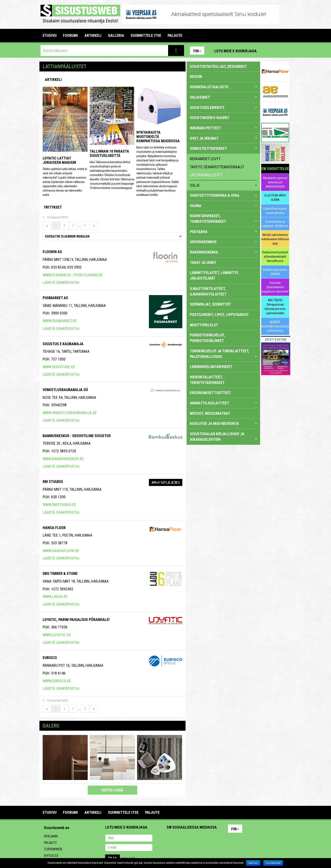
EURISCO (50, 658)
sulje (223, 185)
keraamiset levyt (205, 159)
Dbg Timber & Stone (60, 573)
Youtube (285, 51)
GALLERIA (116, 35)
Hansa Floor (54, 528)
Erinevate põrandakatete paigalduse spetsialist (275, 287)
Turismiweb (53, 849)
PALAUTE (175, 35)
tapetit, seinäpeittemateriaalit (217, 167)
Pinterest (266, 51)
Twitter (198, 839)
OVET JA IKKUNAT (223, 138)
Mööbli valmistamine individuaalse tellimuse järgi (275, 239)
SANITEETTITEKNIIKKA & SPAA (223, 195)
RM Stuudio (53, 482)
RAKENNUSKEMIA (223, 252)
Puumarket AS (55, 298)
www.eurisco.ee (57, 681)
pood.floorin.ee (88, 275)
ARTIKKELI (93, 35)
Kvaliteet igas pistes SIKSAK (275, 272)
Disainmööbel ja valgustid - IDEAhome (275, 224)
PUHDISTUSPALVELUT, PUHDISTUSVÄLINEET (207, 338)
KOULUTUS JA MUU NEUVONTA (223, 423)
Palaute (50, 843)
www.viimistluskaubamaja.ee (70, 413)
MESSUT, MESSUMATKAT (210, 413)
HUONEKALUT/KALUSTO (223, 87)
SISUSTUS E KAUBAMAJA (63, 344)
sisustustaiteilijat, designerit (218, 66)
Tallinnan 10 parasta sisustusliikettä (109, 153)
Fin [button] (197, 51)
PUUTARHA (223, 232)
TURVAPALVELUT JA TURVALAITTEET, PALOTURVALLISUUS (223, 354)
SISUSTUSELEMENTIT (223, 108)
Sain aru (253, 863)
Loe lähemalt (273, 863)
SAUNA (223, 206)
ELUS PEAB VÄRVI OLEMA (275, 198)
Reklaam (51, 836)
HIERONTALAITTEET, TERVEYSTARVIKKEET (207, 380)
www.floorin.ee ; (58, 275)
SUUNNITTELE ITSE (146, 35)
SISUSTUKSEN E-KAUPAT (210, 118)
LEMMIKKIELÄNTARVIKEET (211, 367)
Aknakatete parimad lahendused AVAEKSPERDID (275, 182)
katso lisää (112, 790)
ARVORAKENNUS (223, 242)
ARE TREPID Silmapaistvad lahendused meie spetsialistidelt (275, 307)
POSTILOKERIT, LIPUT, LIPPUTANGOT (219, 315)
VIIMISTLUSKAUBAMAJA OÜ (65, 390)
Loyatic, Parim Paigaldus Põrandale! (76, 620)
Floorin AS (52, 252)
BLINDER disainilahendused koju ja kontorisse (275, 326)
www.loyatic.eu (57, 635)
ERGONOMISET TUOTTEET (210, 393)
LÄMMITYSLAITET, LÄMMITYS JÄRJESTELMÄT (214, 275)
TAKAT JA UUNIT (203, 262)
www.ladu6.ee (55, 596)
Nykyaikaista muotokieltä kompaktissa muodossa (158, 137)
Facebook (276, 51)
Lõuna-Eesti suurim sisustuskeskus (275, 211)
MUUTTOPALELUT (204, 325)
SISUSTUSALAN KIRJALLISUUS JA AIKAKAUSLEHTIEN (223, 437)
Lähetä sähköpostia (61, 282)
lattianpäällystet (206, 175)
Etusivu (50, 35)
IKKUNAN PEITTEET (223, 128)
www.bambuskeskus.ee (63, 459)
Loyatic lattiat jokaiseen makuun (59, 160)
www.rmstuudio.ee (59, 505)
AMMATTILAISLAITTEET (223, 403)
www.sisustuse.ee (59, 367)
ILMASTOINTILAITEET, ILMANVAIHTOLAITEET (208, 291)
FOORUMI (70, 35)
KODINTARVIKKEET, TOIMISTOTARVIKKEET (223, 219)
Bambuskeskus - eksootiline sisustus (77, 436)
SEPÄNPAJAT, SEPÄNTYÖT (210, 304)
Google (208, 839)
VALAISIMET (223, 97)
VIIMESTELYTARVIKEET (223, 148)
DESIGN (196, 77)
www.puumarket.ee (60, 321)
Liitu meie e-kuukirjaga (236, 51)
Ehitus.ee (51, 856)
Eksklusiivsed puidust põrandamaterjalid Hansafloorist (275, 257)
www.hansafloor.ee (61, 551)
